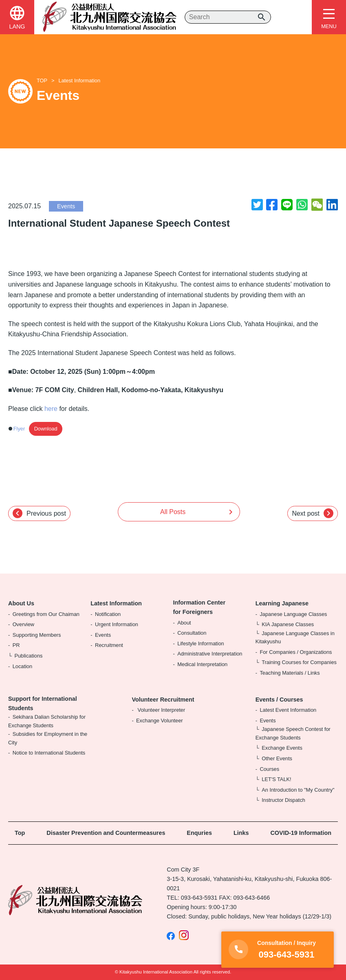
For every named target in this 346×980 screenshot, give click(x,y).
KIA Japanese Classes (288, 624)
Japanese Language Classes (293, 614)
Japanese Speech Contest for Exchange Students (293, 733)
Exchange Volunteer (160, 721)
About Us (21, 603)
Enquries (199, 833)
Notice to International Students (49, 753)
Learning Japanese (282, 603)
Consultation (192, 633)
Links (241, 833)
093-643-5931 (199, 898)
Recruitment (109, 645)
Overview (23, 624)
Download (46, 429)
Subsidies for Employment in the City (48, 738)
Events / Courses (279, 700)
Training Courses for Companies (299, 662)
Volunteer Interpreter (161, 710)
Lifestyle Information (201, 643)
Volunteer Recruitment (163, 700)
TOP (42, 81)
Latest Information (79, 81)
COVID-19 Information (301, 833)
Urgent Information (117, 624)
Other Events (277, 758)
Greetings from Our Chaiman (46, 614)
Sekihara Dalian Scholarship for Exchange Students (47, 721)
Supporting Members (37, 635)
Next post (313, 513)
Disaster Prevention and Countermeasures (106, 833)
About (184, 623)
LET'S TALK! (276, 779)
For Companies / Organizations (296, 652)
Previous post (39, 513)
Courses (269, 769)
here (51, 409)
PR (16, 645)
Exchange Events (282, 748)
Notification (108, 614)
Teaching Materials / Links (290, 673)
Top (20, 833)
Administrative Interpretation (210, 654)
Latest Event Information (288, 710)
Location (22, 666)
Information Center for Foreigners (199, 607)
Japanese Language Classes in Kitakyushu (295, 637)
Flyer (19, 429)
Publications (28, 656)
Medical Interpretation (202, 664)
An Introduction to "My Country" (298, 790)
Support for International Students (43, 703)
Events (66, 206)
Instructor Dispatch (283, 800)
